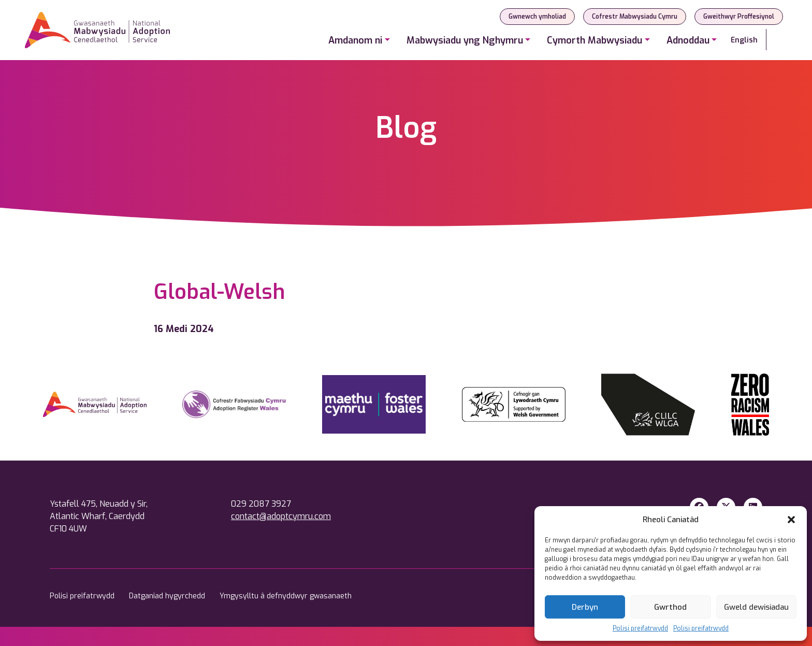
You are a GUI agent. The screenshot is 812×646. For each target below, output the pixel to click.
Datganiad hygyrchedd (168, 596)
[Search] (777, 40)
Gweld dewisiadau (756, 607)
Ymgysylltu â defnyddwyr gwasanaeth (286, 596)
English (744, 40)
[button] (791, 520)
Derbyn (585, 607)
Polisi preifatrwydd (640, 628)
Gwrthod (670, 607)
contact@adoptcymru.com (281, 516)
